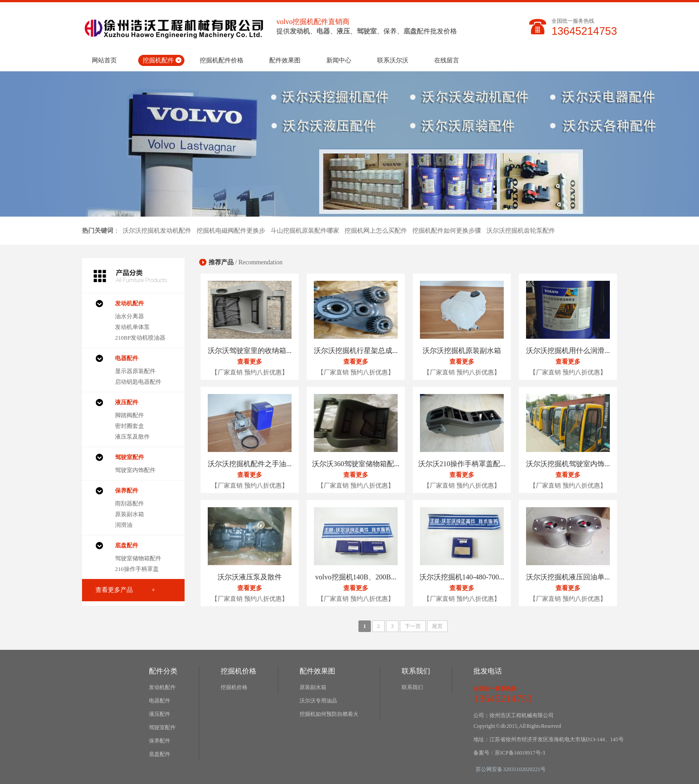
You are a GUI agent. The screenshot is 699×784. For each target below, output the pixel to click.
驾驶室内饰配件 (135, 470)
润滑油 (124, 525)
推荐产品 (221, 262)
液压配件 (160, 714)
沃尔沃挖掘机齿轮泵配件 (521, 231)
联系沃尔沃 (393, 60)
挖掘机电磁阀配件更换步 (231, 231)
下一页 (413, 626)
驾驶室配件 (162, 727)
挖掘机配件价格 (222, 60)
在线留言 (447, 60)
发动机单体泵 (132, 327)
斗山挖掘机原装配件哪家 (305, 231)
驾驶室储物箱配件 (138, 558)
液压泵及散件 (132, 437)
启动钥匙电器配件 (138, 382)
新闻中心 (339, 60)
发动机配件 (162, 687)
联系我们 (412, 687)
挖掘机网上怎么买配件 (376, 231)
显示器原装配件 (135, 371)
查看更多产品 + (125, 590)
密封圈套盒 (130, 426)
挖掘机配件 (158, 60)
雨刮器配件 (130, 503)
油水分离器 (130, 316)
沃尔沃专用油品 (318, 701)
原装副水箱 (130, 514)
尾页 (437, 626)
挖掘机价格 (234, 687)
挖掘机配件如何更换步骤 (447, 231)
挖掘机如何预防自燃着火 (329, 714)
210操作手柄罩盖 (137, 569)
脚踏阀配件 (130, 415)
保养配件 (160, 741)
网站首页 (104, 60)
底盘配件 (160, 754)
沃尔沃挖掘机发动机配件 (157, 231)
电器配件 (160, 701)
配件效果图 (285, 60)
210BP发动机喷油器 (140, 338)
